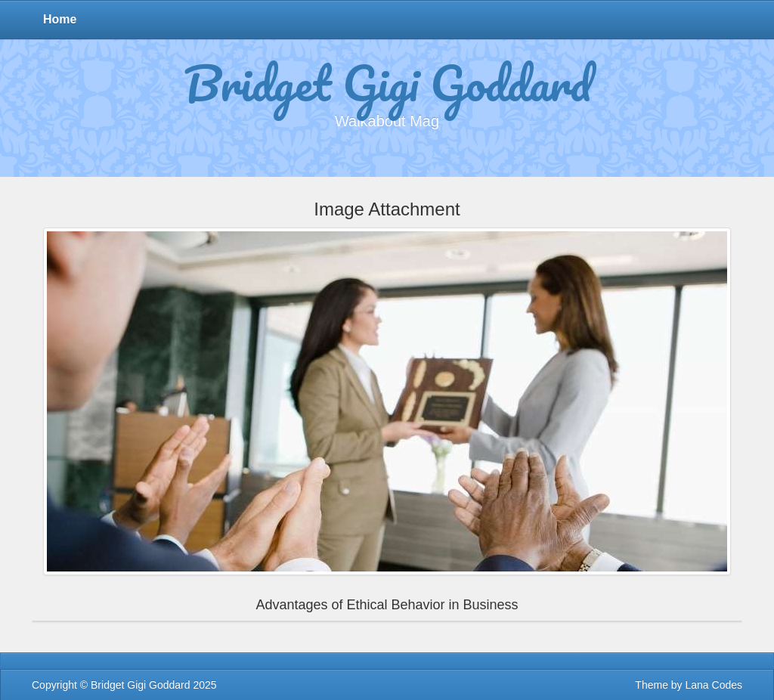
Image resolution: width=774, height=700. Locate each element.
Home (60, 19)
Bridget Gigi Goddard (387, 85)
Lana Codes (714, 685)
